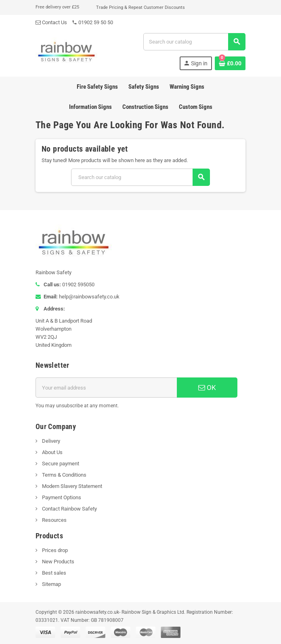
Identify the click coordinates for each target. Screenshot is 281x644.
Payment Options (61, 497)
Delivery (50, 441)
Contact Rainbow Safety (69, 509)
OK (207, 388)
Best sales (53, 573)
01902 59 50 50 (92, 22)
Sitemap (51, 584)
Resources (54, 520)
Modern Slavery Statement (71, 486)
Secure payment (60, 464)
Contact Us (51, 22)
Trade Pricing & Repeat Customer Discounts (140, 7)
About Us (52, 452)
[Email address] (106, 388)
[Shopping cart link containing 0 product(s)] (230, 63)
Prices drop (54, 550)
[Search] (194, 42)
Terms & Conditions (64, 475)
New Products (58, 562)
